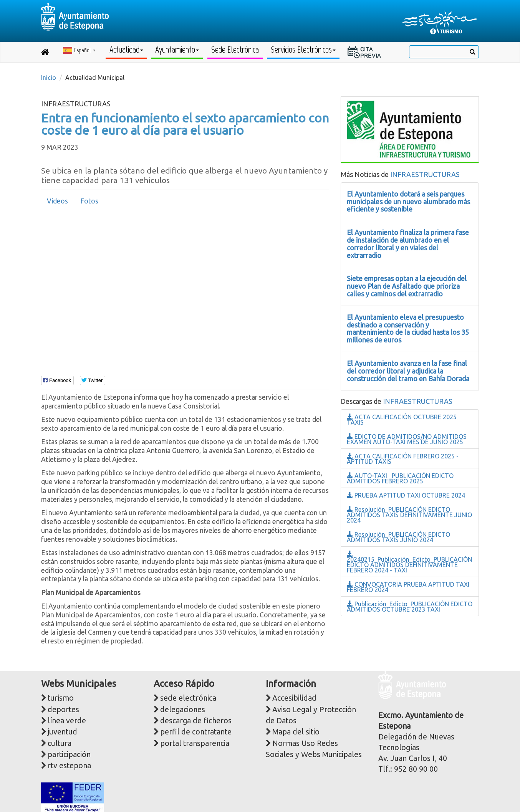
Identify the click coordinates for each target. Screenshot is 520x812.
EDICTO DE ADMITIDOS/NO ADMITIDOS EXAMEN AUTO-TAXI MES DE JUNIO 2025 (407, 439)
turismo (61, 698)
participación (69, 754)
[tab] (57, 201)
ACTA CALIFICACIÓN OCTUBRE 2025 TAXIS (402, 420)
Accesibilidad (294, 698)
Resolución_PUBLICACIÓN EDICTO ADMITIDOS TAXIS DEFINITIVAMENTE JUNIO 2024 (409, 515)
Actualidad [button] (126, 50)
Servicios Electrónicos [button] (303, 50)
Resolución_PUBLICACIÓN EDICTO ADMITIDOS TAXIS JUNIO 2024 (398, 537)
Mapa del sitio (296, 732)
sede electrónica (188, 698)
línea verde (67, 721)
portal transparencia (195, 743)
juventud (62, 732)
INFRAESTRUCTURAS (425, 174)
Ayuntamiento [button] (177, 50)
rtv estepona (69, 766)
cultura (60, 743)
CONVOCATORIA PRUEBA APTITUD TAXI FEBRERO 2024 (408, 587)
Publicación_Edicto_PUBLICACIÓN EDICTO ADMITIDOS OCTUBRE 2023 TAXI (410, 607)
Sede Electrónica (235, 50)
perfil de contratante (196, 732)
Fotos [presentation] (89, 201)
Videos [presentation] (57, 201)
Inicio (49, 78)
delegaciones (183, 709)
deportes (63, 709)
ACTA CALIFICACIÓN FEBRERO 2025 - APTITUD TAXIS (403, 459)
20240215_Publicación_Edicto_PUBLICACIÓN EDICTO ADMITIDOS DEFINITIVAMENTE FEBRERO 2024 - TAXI (409, 562)
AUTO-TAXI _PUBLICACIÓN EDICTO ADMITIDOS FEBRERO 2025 (400, 478)
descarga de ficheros (196, 721)
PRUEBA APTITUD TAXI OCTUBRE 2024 (406, 495)
